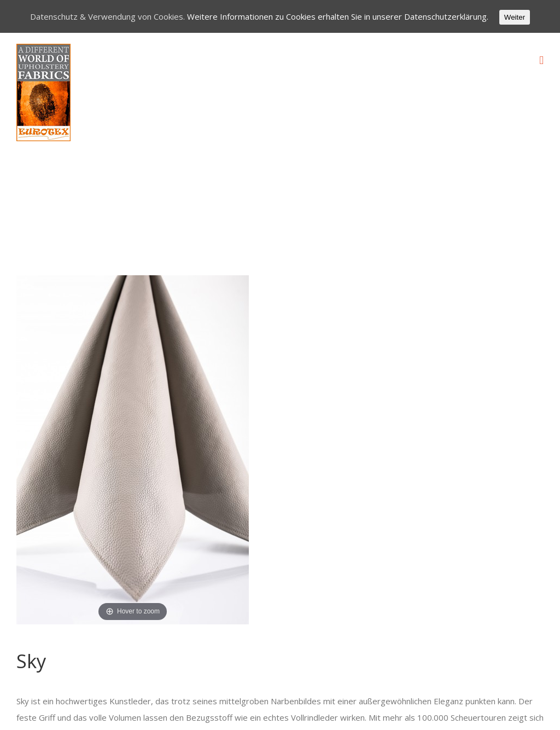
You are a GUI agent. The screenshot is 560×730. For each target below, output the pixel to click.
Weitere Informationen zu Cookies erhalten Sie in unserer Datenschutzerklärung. (338, 16)
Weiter (515, 17)
